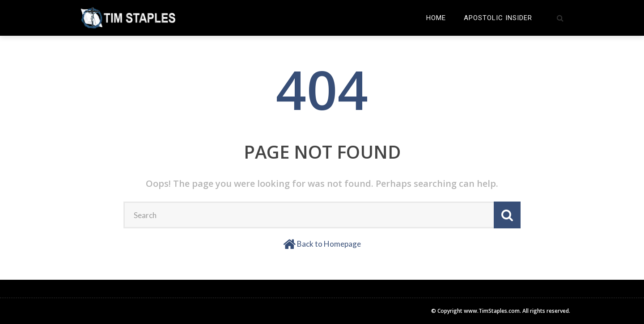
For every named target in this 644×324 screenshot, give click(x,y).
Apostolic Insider (498, 18)
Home (436, 18)
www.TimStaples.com (492, 311)
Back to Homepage (329, 244)
